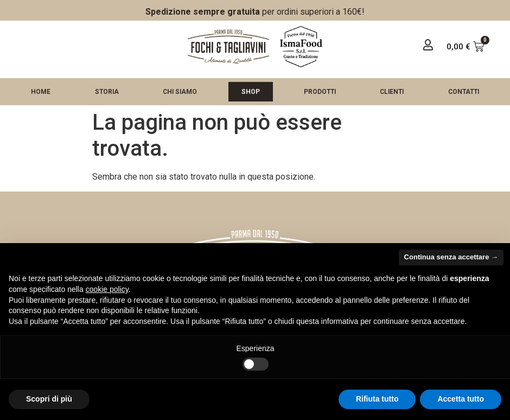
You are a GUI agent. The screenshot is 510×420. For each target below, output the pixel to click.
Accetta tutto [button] (461, 399)
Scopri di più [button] (49, 399)
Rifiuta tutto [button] (377, 399)
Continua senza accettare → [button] (451, 257)
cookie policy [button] (107, 289)
